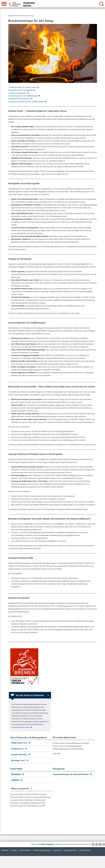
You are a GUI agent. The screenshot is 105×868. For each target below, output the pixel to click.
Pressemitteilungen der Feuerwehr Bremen (71, 774)
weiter (27, 727)
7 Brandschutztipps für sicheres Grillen (22, 87)
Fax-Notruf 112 (18, 749)
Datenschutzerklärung (42, 850)
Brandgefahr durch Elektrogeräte (20, 90)
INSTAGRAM (16, 774)
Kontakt (14, 850)
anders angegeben (48, 844)
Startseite (5, 850)
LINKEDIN (15, 780)
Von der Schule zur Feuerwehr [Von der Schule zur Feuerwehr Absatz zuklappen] (30, 695)
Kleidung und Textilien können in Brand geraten (26, 102)
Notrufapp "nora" (18, 760)
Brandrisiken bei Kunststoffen (19, 99)
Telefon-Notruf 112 (19, 743)
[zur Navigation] (4, 4)
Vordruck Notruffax (19, 755)
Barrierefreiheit (25, 850)
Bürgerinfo (13, 16)
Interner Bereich (85, 850)
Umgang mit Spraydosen (17, 93)
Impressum (57, 850)
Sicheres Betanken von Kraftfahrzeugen (23, 96)
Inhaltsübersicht (70, 850)
